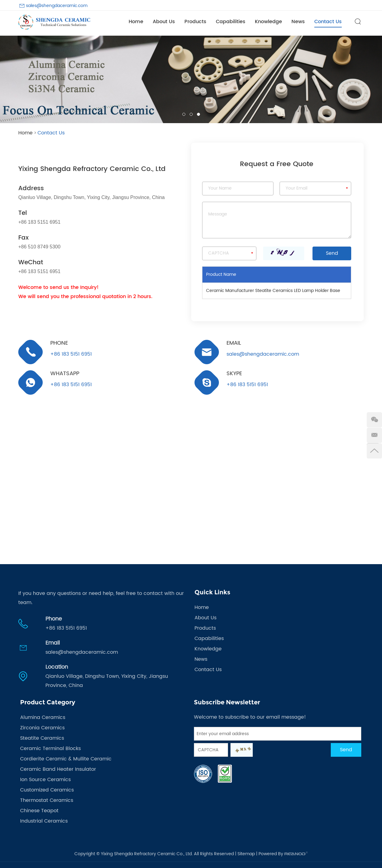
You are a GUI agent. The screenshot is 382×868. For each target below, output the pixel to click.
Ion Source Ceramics (45, 780)
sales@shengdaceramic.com (57, 6)
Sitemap (246, 854)
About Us (164, 22)
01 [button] (184, 114)
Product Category (48, 702)
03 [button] (198, 114)
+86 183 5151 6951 (71, 384)
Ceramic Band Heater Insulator (58, 769)
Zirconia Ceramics (42, 728)
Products (195, 22)
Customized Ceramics (47, 790)
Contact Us (328, 22)
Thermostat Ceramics (47, 800)
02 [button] (191, 114)
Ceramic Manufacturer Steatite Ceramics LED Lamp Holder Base (273, 291)
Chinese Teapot (39, 811)
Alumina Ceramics (43, 717)
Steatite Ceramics (42, 738)
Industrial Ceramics (44, 821)
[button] (9, 80)
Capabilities (231, 22)
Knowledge (268, 22)
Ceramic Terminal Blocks (50, 749)
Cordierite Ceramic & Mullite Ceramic (66, 759)
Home (136, 22)
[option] (191, 79)
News (298, 22)
